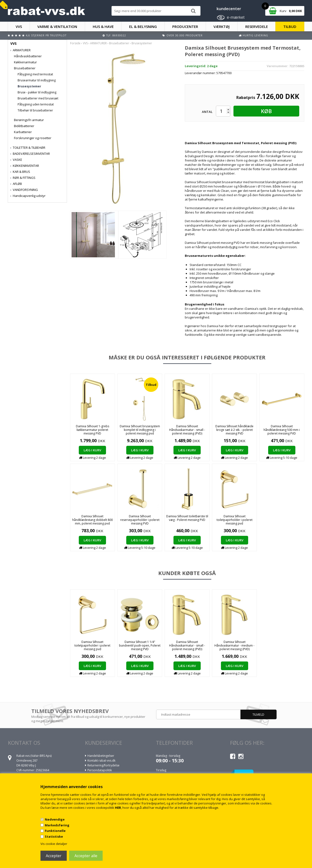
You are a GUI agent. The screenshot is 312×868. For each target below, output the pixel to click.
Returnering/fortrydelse (103, 765)
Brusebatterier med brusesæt (38, 98)
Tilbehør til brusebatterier (35, 110)
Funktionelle (55, 831)
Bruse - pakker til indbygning (37, 92)
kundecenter (229, 9)
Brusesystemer (29, 86)
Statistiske (54, 836)
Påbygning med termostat (35, 74)
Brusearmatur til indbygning (37, 80)
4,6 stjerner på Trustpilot (46, 35)
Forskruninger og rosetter (33, 138)
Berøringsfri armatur (29, 120)
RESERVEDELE (257, 26)
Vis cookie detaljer (54, 844)
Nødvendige (55, 819)
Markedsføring (57, 825)
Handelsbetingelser (101, 756)
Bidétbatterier (24, 126)
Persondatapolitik (100, 770)
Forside (75, 43)
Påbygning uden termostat (36, 104)
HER (118, 808)
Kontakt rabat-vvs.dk (101, 761)
